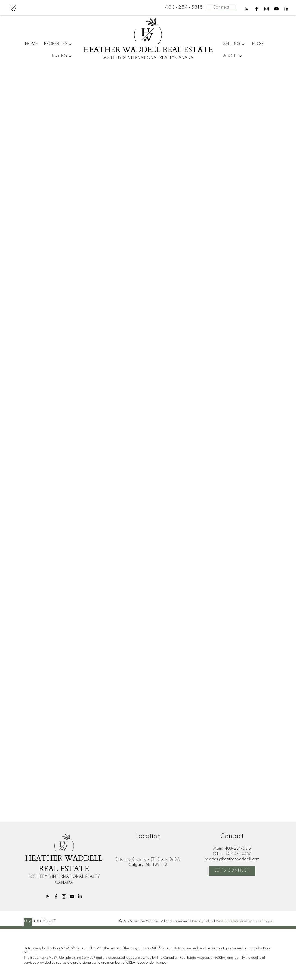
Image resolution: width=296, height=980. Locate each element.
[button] (247, 9)
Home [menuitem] (31, 44)
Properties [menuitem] (56, 44)
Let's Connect (232, 871)
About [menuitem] (230, 56)
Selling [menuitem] (232, 44)
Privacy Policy (203, 921)
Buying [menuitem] (60, 56)
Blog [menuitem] (258, 44)
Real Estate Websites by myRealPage (244, 921)
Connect (221, 7)
